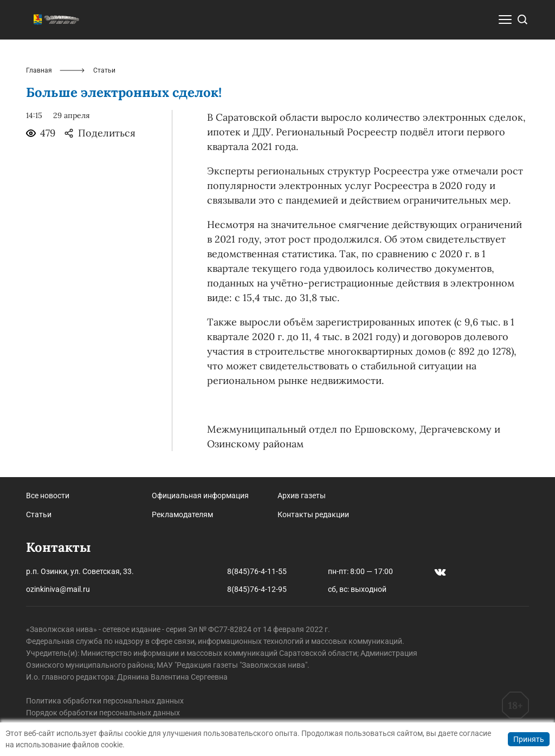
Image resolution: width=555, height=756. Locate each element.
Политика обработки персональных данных (105, 701)
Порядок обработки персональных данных (103, 713)
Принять (529, 739)
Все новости (48, 496)
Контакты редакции (313, 514)
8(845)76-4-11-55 (257, 571)
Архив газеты (302, 496)
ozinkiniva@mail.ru (58, 589)
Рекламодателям (182, 514)
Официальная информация (200, 496)
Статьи (39, 514)
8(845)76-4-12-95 (257, 589)
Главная (39, 70)
